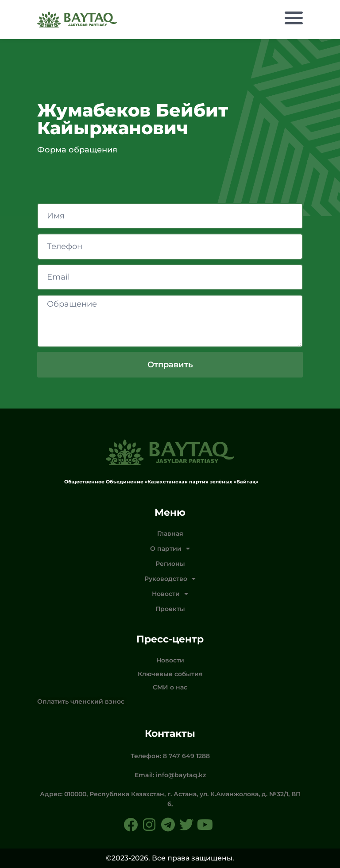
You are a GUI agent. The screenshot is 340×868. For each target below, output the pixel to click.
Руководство (170, 579)
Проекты (170, 609)
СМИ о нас (170, 687)
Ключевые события (170, 674)
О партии (170, 549)
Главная (170, 533)
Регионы (170, 564)
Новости (170, 594)
